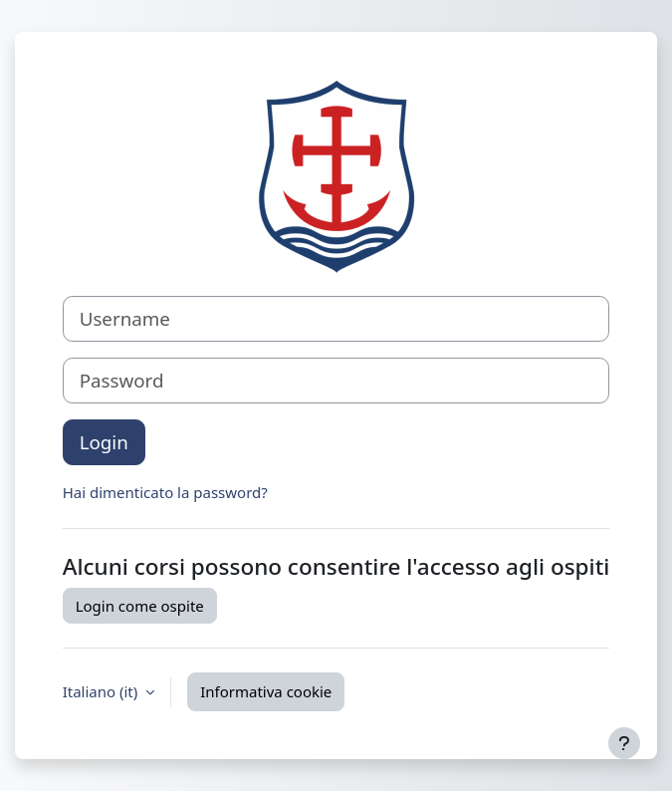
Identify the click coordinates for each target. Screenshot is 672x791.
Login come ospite (140, 606)
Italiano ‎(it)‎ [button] (103, 691)
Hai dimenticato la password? (165, 492)
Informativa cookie (266, 691)
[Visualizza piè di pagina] (624, 743)
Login (104, 442)
